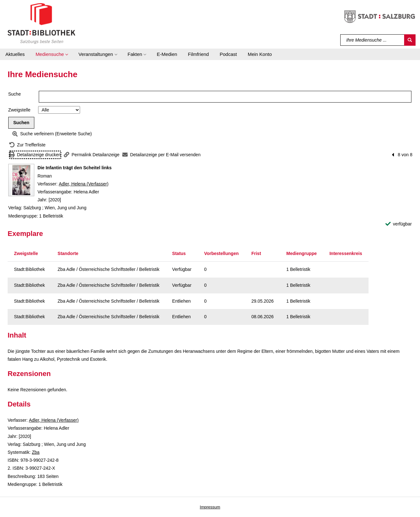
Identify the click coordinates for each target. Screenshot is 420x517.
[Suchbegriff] (373, 40)
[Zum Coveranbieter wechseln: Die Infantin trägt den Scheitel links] (21, 180)
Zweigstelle (19, 110)
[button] (52, 54)
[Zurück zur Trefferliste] (27, 145)
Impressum (210, 507)
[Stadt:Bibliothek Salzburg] (41, 23)
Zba (36, 452)
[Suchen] (410, 40)
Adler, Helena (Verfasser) (84, 184)
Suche (15, 94)
